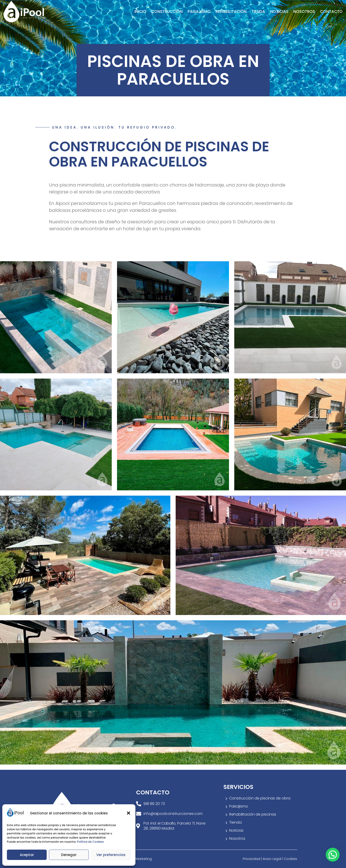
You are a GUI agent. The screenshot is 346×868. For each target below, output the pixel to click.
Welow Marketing (138, 859)
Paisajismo (199, 11)
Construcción (167, 11)
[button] (129, 813)
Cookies (290, 859)
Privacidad (252, 859)
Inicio (140, 11)
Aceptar (27, 855)
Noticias (279, 11)
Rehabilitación (231, 11)
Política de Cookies (90, 842)
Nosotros (304, 11)
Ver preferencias (111, 855)
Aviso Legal (272, 859)
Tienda (258, 11)
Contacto (331, 11)
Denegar (69, 855)
